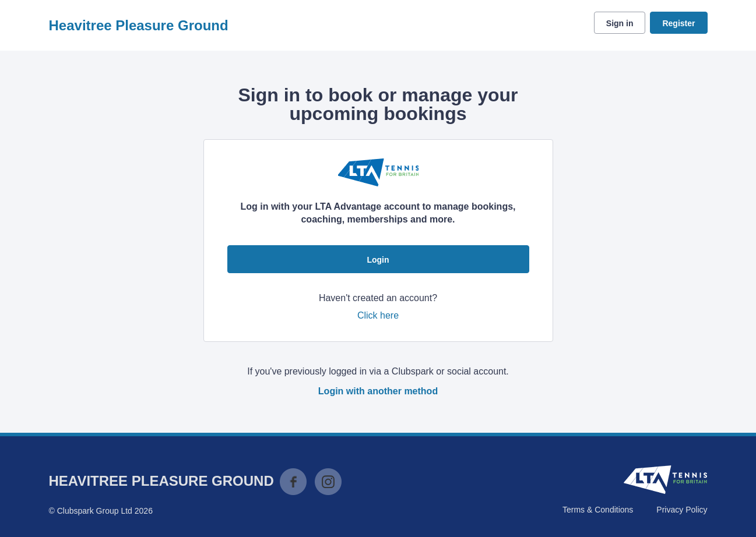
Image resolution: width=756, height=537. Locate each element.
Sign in (620, 23)
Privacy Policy (682, 510)
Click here (378, 315)
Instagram (328, 482)
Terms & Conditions (598, 510)
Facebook (293, 482)
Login (378, 260)
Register (678, 23)
